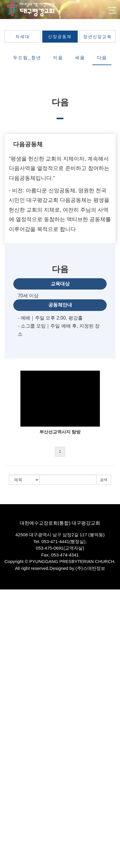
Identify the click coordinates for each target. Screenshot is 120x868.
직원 (4, 661)
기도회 (6, 700)
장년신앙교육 (97, 37)
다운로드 (8, 860)
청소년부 (8, 749)
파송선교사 (10, 644)
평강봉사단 (10, 810)
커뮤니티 (8, 838)
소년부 (6, 744)
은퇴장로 (8, 655)
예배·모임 (8, 677)
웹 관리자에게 (12, 865)
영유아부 (8, 727)
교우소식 (8, 849)
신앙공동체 (60, 37)
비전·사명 (8, 622)
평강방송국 (10, 688)
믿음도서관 (10, 827)
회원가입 (86, 597)
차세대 (23, 37)
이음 (58, 58)
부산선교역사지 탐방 (60, 432)
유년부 (6, 738)
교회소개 (8, 611)
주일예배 (8, 694)
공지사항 (8, 843)
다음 (102, 58)
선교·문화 (8, 788)
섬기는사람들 (12, 628)
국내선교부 (10, 793)
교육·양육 (8, 716)
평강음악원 (10, 815)
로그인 (109, 597)
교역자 (6, 639)
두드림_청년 (27, 58)
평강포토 (8, 832)
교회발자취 (10, 672)
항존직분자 (10, 666)
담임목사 (8, 633)
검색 (104, 480)
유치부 (6, 733)
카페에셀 (8, 821)
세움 (80, 58)
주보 (4, 854)
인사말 (6, 617)
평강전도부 (10, 804)
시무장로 (8, 650)
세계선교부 (10, 799)
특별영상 (8, 711)
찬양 (4, 705)
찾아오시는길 (12, 683)
